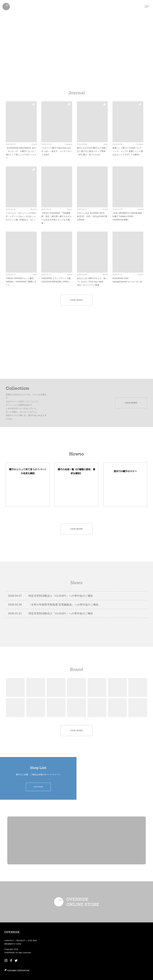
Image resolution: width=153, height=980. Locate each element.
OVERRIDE (10, 953)
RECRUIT (21, 941)
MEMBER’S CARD (13, 944)
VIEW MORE (77, 300)
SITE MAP (32, 941)
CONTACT (9, 941)
